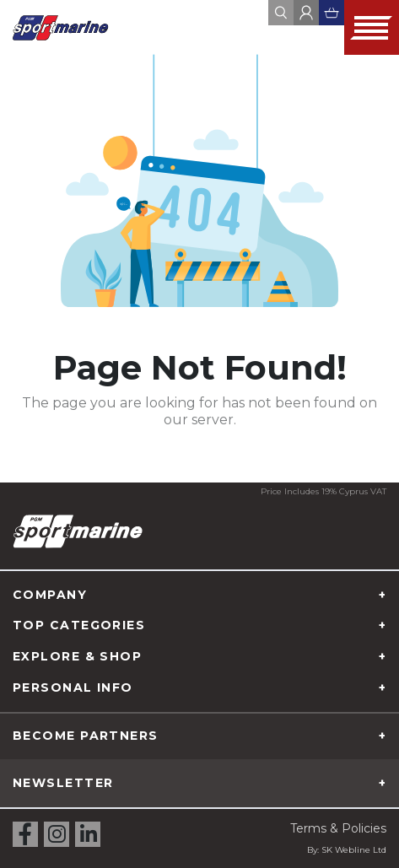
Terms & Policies (338, 828)
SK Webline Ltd (354, 850)
